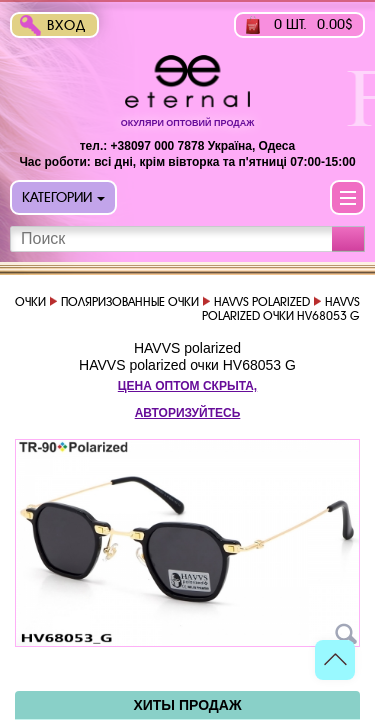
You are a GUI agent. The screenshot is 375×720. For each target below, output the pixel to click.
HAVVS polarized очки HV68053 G (187, 365)
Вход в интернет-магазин (71, 27)
